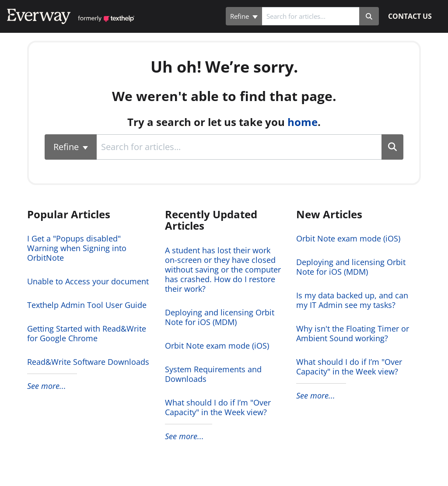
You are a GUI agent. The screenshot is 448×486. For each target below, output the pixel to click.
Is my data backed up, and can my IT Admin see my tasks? (352, 300)
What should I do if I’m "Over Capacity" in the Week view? (218, 407)
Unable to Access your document (88, 281)
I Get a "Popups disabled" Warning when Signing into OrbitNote (77, 248)
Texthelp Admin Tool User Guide (87, 305)
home (303, 122)
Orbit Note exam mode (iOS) (217, 346)
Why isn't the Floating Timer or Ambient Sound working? (353, 333)
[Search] (369, 16)
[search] (311, 16)
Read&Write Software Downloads (88, 362)
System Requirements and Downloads (213, 374)
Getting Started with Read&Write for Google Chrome (87, 333)
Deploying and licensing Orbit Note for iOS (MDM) (220, 317)
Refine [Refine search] (244, 16)
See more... (47, 386)
